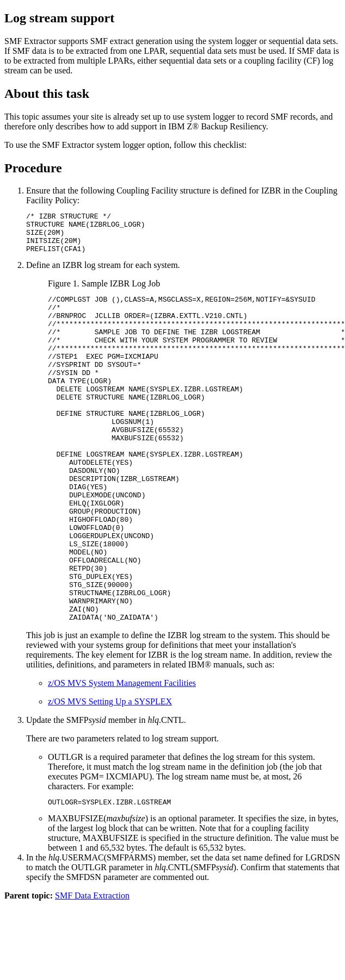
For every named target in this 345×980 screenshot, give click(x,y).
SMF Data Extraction (92, 970)
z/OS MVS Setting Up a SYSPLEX (110, 775)
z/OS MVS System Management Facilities (122, 756)
